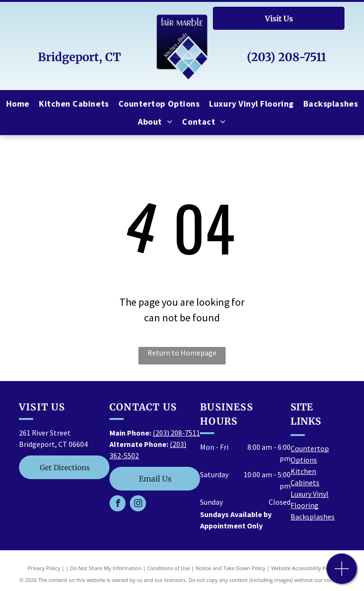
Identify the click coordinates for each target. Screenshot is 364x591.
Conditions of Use (168, 568)
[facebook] (118, 505)
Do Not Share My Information (106, 568)
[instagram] (138, 505)
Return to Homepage (182, 353)
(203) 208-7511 (287, 57)
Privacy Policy (44, 568)
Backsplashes (313, 517)
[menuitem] (18, 103)
